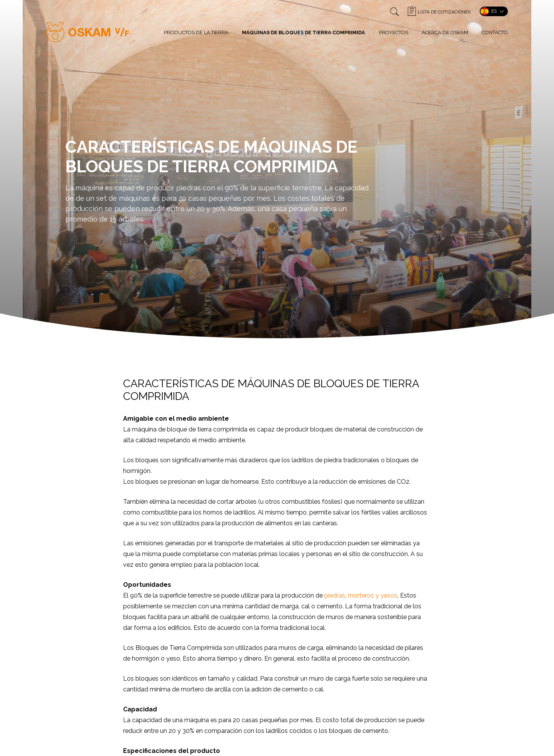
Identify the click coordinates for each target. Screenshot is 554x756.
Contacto (495, 32)
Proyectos (394, 32)
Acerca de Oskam (445, 32)
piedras (335, 595)
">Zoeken (395, 12)
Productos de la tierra (196, 32)
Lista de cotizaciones (444, 12)
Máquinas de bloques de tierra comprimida (304, 32)
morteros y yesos (373, 595)
